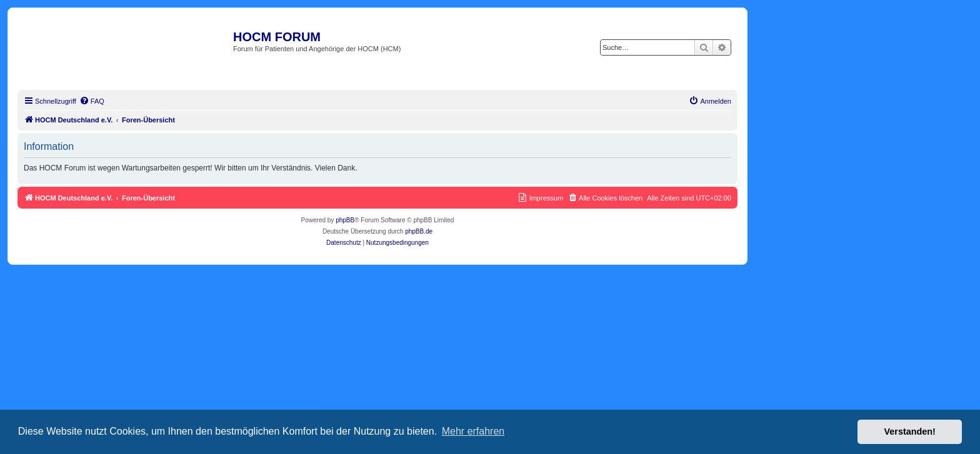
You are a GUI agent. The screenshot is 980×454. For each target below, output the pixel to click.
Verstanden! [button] (910, 432)
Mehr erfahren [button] (473, 431)
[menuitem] (92, 101)
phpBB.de (419, 231)
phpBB (345, 220)
